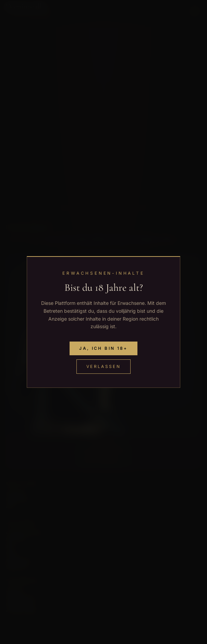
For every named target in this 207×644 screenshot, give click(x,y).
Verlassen (103, 366)
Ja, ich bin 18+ (103, 348)
